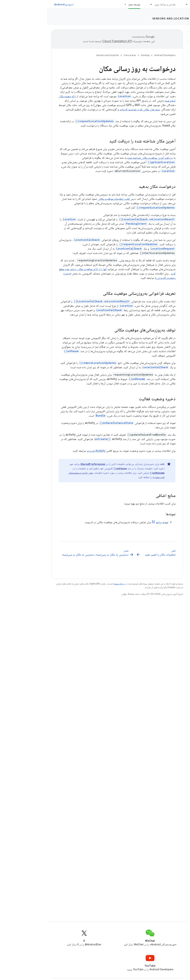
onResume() (90, 379)
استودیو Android (17, 4)
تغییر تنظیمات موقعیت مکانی (67, 199)
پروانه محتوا (72, 584)
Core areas (157, 18)
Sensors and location (124, 18)
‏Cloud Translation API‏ (71, 41)
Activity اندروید (49, 451)
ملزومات (147, 4)
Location (78, 96)
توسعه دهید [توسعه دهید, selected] (87, 4)
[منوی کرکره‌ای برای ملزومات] (138, 4)
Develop (179, 18)
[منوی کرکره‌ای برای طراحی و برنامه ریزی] (103, 4)
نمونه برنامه (115, 522)
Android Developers (118, 55)
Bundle (54, 416)
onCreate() (56, 439)
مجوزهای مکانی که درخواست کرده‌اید (93, 109)
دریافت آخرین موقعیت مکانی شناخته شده (103, 158)
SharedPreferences (46, 464)
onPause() (25, 351)
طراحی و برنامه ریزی (118, 4)
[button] (168, 36)
